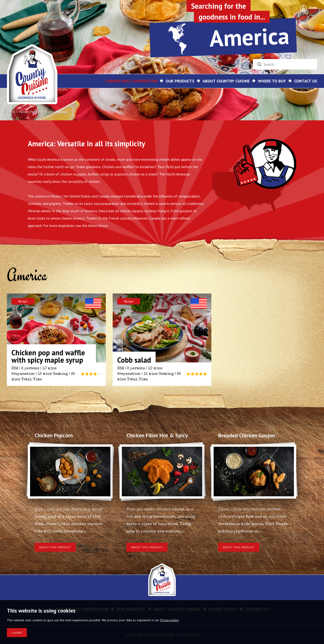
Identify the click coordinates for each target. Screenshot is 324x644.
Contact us (306, 81)
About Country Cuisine (226, 81)
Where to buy (272, 81)
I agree (17, 633)
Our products (180, 81)
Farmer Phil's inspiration (131, 81)
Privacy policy (169, 620)
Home (313, 8)
